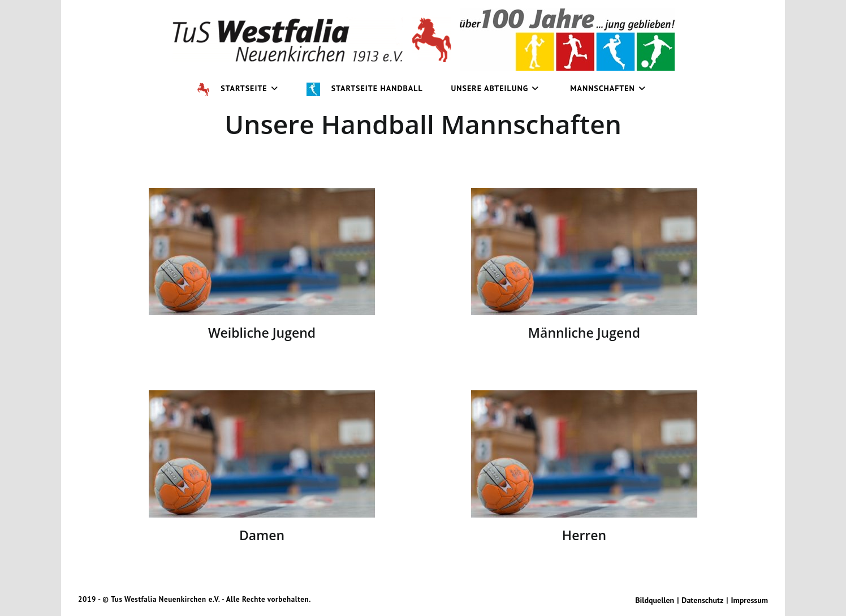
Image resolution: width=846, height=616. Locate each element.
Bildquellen (655, 600)
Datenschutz (702, 600)
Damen (262, 535)
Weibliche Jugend (262, 333)
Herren (584, 535)
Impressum (750, 600)
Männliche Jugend (584, 333)
